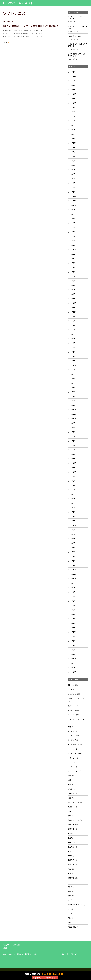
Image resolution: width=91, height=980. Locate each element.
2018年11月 (72, 414)
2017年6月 (72, 490)
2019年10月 (72, 365)
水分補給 (71, 847)
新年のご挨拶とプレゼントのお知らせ (78, 55)
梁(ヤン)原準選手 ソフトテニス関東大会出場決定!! (30, 26)
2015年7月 (72, 592)
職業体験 (71, 878)
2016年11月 (72, 521)
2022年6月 (72, 223)
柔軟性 (70, 842)
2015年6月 (72, 596)
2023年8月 (72, 161)
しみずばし (72, 694)
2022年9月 (72, 210)
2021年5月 (72, 281)
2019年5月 (72, 387)
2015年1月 (72, 619)
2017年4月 (72, 499)
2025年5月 (72, 81)
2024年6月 (72, 116)
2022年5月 (72, 227)
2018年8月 (72, 427)
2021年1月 (72, 299)
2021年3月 (72, 290)
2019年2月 (72, 401)
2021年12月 (72, 250)
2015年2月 (72, 614)
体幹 (69, 780)
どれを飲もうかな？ (75, 36)
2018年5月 (72, 441)
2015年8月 (72, 588)
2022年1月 (72, 245)
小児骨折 (71, 807)
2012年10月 (72, 672)
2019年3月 (72, 396)
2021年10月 (72, 258)
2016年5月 (72, 547)
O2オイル (71, 685)
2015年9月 (72, 583)
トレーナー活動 (73, 744)
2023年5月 (72, 174)
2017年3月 (72, 503)
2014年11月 (72, 627)
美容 (69, 873)
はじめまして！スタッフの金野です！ (78, 45)
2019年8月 (72, 374)
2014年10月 (72, 632)
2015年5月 (72, 601)
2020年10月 (72, 312)
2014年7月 (72, 645)
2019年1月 (72, 405)
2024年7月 (72, 112)
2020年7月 (72, 325)
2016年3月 (72, 556)
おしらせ (71, 689)
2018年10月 (72, 419)
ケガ (69, 727)
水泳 (69, 851)
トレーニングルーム (75, 753)
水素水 (70, 856)
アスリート (72, 710)
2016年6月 (72, 543)
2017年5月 (72, 494)
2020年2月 (72, 347)
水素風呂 (71, 860)
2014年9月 (72, 636)
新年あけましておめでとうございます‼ (78, 18)
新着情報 (71, 824)
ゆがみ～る (72, 706)
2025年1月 (72, 90)
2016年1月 (72, 565)
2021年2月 (72, 294)
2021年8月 (72, 267)
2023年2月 (72, 187)
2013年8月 (72, 668)
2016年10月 (72, 525)
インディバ (72, 715)
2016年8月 (72, 534)
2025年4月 (72, 85)
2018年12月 (72, 410)
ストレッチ (72, 736)
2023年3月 (72, 183)
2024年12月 (72, 94)
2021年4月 (72, 285)
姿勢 (69, 798)
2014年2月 (72, 654)
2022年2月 (72, 241)
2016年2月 (72, 561)
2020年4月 (72, 339)
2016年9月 (72, 530)
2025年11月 (72, 76)
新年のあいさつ (73, 820)
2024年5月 (72, 121)
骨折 (69, 918)
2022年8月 (72, 214)
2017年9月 (72, 476)
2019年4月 (72, 392)
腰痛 (69, 896)
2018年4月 (72, 445)
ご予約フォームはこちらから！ (45, 978)
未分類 (70, 833)
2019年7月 (72, 378)
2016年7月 (72, 539)
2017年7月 (72, 485)
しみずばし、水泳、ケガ (77, 698)
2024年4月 (72, 125)
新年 (69, 816)
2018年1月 (72, 459)
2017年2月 (72, 507)
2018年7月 (72, 432)
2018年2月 (72, 454)
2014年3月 (72, 650)
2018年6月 (72, 436)
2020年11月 (72, 307)
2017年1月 (72, 512)
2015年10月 (72, 579)
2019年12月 (72, 356)
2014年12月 (72, 623)
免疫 (69, 784)
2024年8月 (72, 107)
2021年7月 (72, 272)
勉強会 (70, 789)
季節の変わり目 (73, 802)
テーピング (72, 740)
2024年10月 (72, 103)
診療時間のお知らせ (75, 904)
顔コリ (70, 913)
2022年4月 (72, 232)
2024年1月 (72, 138)
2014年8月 (72, 641)
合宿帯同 (71, 793)
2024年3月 (72, 130)
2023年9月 (72, 156)
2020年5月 (72, 334)
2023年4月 (72, 178)
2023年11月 (72, 147)
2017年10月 (72, 472)
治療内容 (71, 864)
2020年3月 (72, 343)
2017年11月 (72, 467)
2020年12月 (72, 303)
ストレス (71, 731)
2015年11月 (72, 574)
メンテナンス (73, 771)
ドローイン (72, 758)
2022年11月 (72, 201)
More (5, 42)
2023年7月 (72, 165)
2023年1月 (72, 192)
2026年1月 (72, 72)
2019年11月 (72, 361)
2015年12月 (72, 570)
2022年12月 (72, 196)
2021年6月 (72, 276)
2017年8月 (72, 481)
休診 (69, 776)
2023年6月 (72, 170)
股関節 (70, 887)
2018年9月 (72, 423)
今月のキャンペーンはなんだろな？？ (78, 27)
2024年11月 (72, 98)
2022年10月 (72, 205)
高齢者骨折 (72, 927)
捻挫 (69, 811)
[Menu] (85, 3)
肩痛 (69, 891)
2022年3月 (72, 236)
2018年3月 (72, 450)
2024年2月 (72, 134)
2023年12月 (72, 143)
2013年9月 (72, 663)
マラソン (71, 767)
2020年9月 (72, 316)
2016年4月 (72, 552)
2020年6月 (72, 330)
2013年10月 (72, 659)
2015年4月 (72, 605)
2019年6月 (72, 383)
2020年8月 (72, 321)
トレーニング (73, 749)
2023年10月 (72, 152)
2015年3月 (72, 610)
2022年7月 (72, 218)
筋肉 (69, 869)
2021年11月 (72, 254)
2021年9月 (72, 263)
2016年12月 (72, 516)
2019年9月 (72, 370)
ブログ (70, 762)
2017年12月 (72, 463)
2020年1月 (72, 352)
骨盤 (69, 922)
